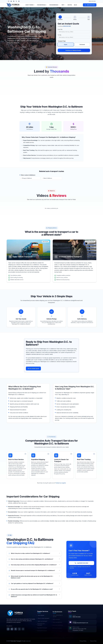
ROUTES (70, 5)
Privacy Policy (83, 641)
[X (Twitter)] (16, 1)
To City (59, 35)
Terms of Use (93, 641)
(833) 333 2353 (92, 1)
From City (60, 29)
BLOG (75, 5)
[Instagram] (9, 1)
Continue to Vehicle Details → (74, 50)
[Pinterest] (19, 1)
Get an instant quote (33, 368)
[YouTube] (11, 1)
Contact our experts (61, 483)
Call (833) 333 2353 (83, 563)
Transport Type (62, 41)
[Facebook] (14, 1)
